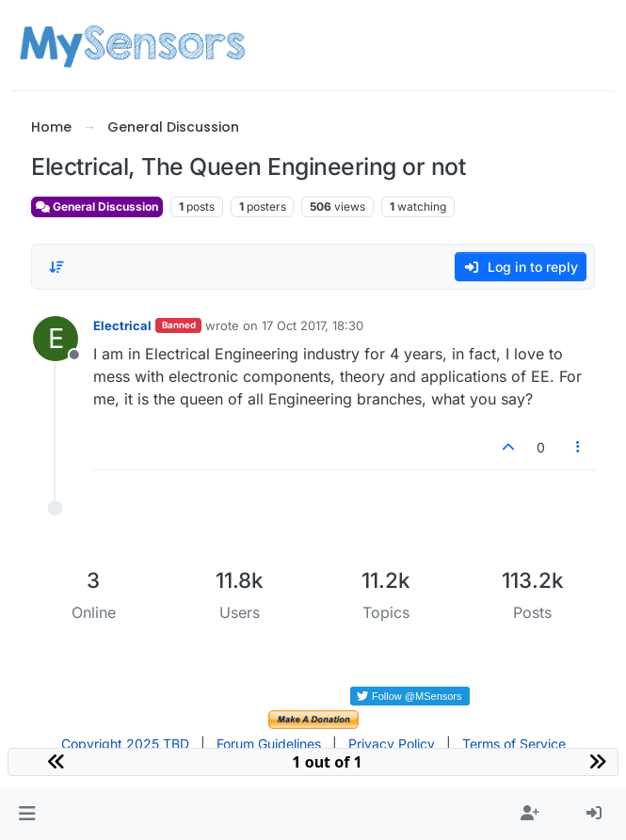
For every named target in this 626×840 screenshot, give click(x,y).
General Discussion (97, 206)
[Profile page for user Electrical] (56, 339)
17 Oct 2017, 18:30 (313, 325)
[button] (27, 814)
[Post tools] (578, 447)
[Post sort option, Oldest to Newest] (56, 267)
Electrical (122, 325)
